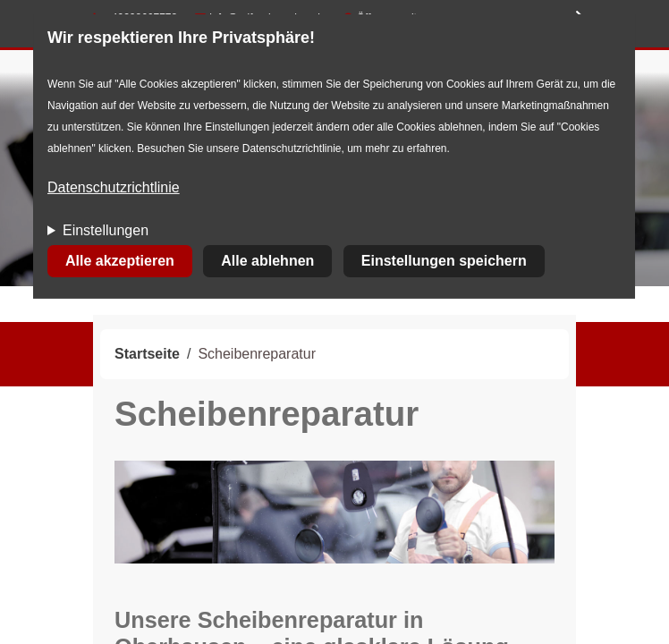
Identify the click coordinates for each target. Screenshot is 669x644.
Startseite (147, 354)
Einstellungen (106, 230)
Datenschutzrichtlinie (114, 187)
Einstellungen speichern (444, 261)
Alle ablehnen (267, 261)
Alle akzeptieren (120, 261)
